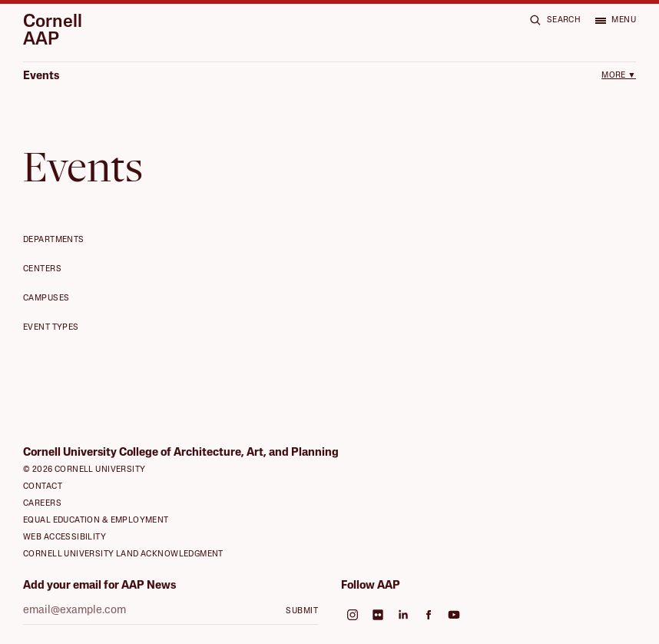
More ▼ (619, 76)
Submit (302, 611)
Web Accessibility (65, 538)
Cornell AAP (53, 32)
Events (41, 76)
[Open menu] (615, 20)
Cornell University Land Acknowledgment (123, 554)
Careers (42, 504)
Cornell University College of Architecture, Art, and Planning (181, 453)
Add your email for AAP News (99, 586)
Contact (43, 487)
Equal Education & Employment (96, 521)
